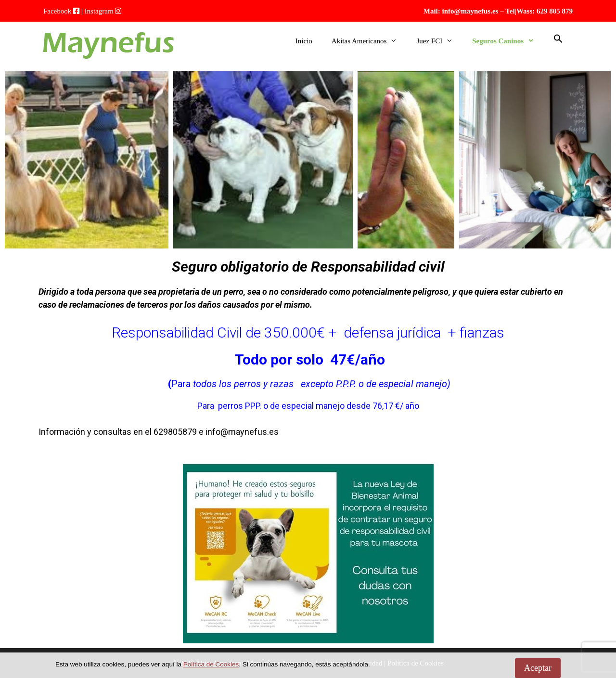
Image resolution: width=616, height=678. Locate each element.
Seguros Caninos (508, 41)
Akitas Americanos (369, 41)
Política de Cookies (211, 664)
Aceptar (538, 668)
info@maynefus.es (470, 11)
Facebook (57, 11)
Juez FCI (439, 41)
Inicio (304, 41)
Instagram (99, 11)
